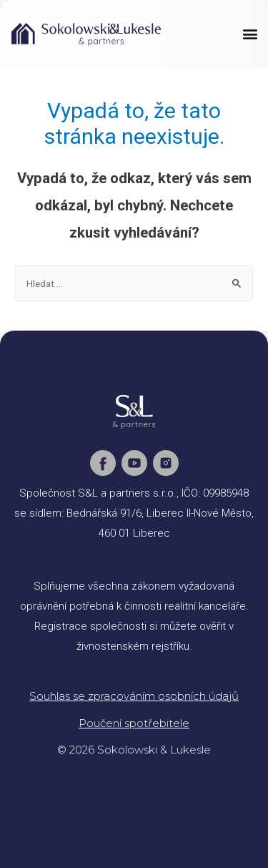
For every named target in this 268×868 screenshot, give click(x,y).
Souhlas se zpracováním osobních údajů (134, 696)
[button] (250, 33)
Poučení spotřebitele (134, 723)
